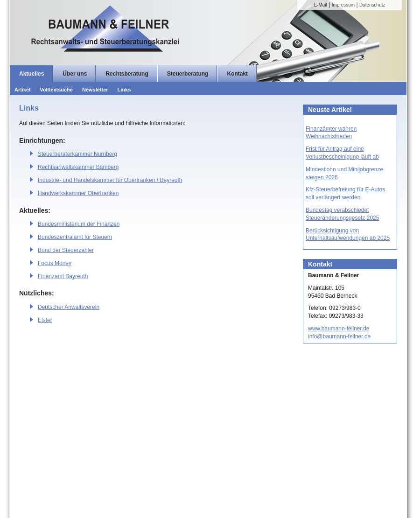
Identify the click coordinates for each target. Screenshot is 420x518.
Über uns (75, 74)
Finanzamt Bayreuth (63, 276)
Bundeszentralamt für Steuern (75, 237)
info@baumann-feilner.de (339, 336)
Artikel (22, 90)
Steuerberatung (188, 74)
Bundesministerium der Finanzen (79, 224)
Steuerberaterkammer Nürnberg (77, 154)
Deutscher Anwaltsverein (69, 307)
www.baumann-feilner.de (339, 329)
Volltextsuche (56, 90)
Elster (45, 320)
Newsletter (95, 90)
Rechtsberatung (127, 74)
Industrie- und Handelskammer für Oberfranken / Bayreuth (110, 180)
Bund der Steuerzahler (66, 250)
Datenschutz (372, 5)
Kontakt (237, 74)
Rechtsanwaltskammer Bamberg (78, 167)
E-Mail (321, 5)
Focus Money (55, 263)
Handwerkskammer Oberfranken (78, 193)
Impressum (343, 5)
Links (124, 90)
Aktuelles (31, 74)
